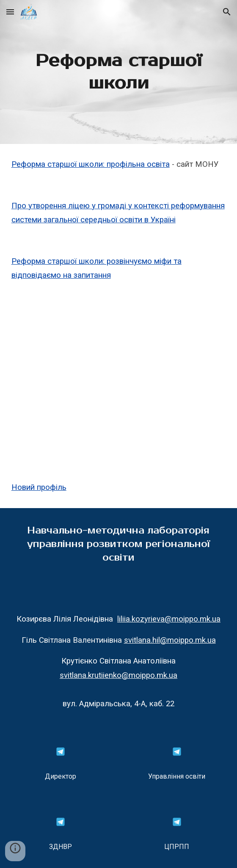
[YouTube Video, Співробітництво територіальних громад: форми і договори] (119, 382)
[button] (10, 12)
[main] (119, 72)
